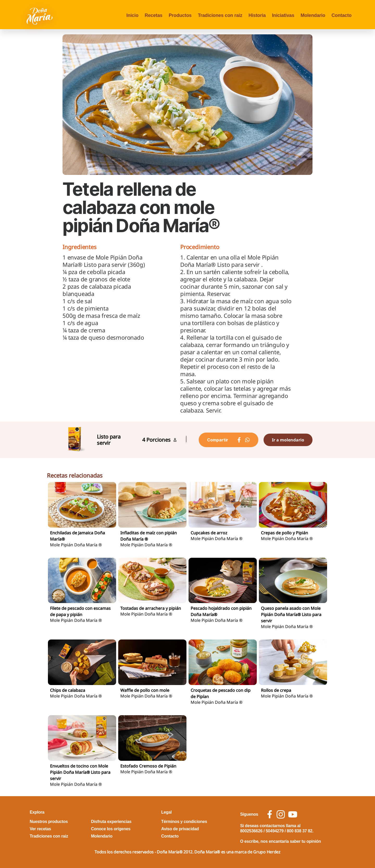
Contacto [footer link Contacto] (170, 836)
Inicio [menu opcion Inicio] (132, 15)
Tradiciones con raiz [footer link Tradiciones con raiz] (49, 836)
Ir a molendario (288, 440)
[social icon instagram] (281, 814)
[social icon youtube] (293, 814)
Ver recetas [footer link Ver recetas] (40, 829)
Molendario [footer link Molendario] (102, 836)
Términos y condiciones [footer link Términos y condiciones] (184, 822)
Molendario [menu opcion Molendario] (313, 15)
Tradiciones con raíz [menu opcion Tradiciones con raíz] (220, 15)
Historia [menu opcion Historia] (257, 15)
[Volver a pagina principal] (40, 16)
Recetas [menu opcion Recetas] (154, 15)
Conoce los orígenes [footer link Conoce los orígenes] (111, 829)
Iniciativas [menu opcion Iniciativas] (283, 15)
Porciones (158, 440)
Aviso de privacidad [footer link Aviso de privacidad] (180, 829)
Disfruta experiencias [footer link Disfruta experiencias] (111, 822)
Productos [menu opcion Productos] (180, 15)
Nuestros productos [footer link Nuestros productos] (49, 822)
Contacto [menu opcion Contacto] (342, 15)
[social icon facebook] (270, 814)
